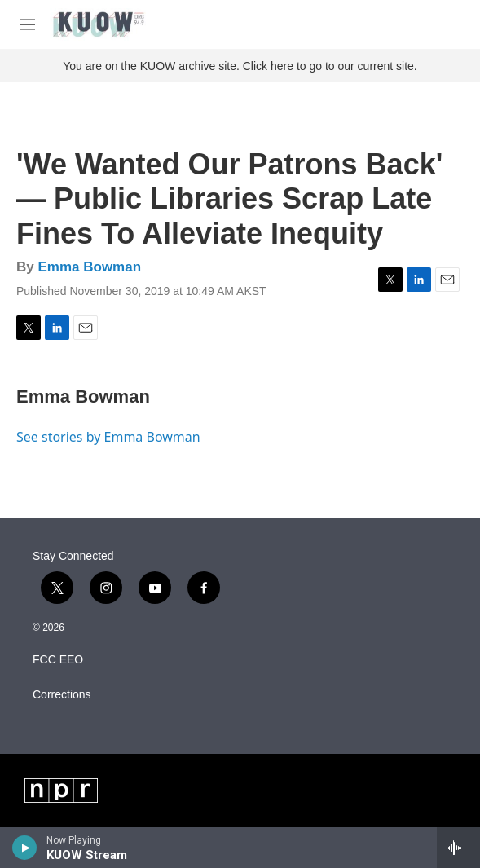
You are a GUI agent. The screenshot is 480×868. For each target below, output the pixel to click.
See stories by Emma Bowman (108, 437)
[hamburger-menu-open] (27, 24)
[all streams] (458, 848)
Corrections (62, 695)
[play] (25, 848)
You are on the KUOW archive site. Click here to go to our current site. (240, 66)
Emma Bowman (89, 267)
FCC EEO (58, 660)
